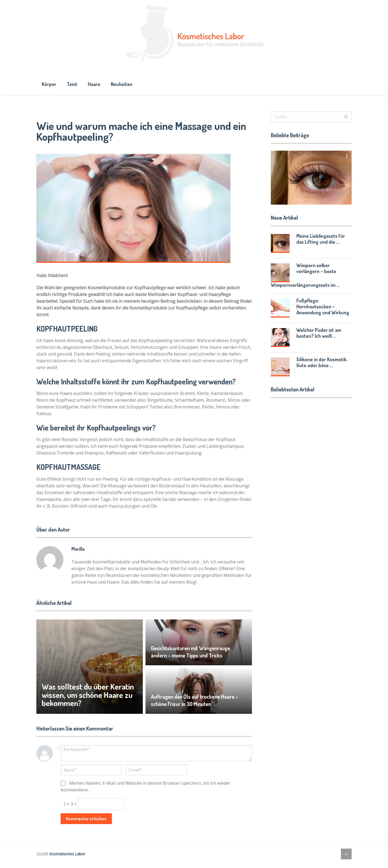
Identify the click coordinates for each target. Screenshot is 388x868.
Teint (73, 84)
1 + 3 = (70, 805)
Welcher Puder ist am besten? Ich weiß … (319, 333)
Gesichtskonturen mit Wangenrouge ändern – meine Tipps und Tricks (191, 653)
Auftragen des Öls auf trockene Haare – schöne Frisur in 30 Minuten (195, 701)
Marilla (78, 549)
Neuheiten (124, 84)
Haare (95, 84)
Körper (49, 84)
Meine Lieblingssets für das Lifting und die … (321, 239)
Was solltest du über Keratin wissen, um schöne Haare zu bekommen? (88, 695)
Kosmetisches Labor (67, 854)
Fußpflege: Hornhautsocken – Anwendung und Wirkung (323, 307)
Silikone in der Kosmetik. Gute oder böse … (322, 363)
